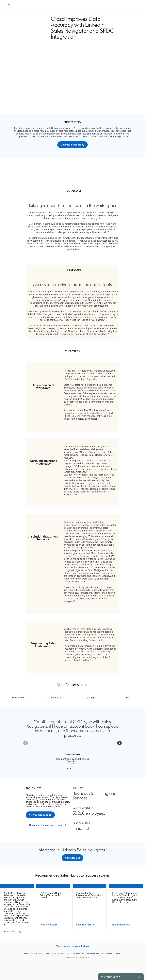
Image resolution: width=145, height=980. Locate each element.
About (27, 953)
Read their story (12, 931)
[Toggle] (139, 977)
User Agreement (93, 953)
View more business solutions (72, 946)
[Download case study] (73, 145)
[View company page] (40, 815)
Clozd (29, 795)
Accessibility (107, 953)
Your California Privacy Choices (71, 953)
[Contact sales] (72, 858)
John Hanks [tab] (71, 769)
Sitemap (118, 953)
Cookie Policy (37, 953)
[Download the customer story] (46, 825)
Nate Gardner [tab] (68, 769)
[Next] (119, 743)
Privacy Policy (50, 953)
